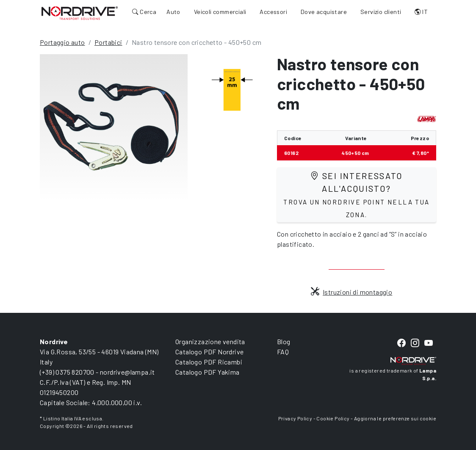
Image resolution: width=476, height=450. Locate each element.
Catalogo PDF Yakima (208, 372)
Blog (284, 341)
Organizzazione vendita (210, 341)
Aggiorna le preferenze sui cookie (395, 418)
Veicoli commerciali (220, 12)
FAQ (283, 352)
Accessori (273, 12)
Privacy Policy (295, 418)
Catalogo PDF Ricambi (209, 362)
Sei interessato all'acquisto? (356, 195)
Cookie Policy (333, 418)
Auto (173, 12)
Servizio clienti (381, 12)
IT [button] (421, 12)
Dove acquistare (324, 12)
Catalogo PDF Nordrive (209, 352)
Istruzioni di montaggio (352, 292)
